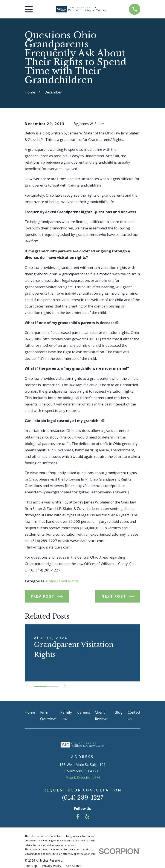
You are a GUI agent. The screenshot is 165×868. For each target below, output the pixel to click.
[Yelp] (87, 817)
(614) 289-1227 (83, 798)
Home (30, 712)
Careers (84, 712)
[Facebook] (78, 817)
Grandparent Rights (62, 581)
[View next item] (66, 686)
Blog (119, 712)
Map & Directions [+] (83, 777)
